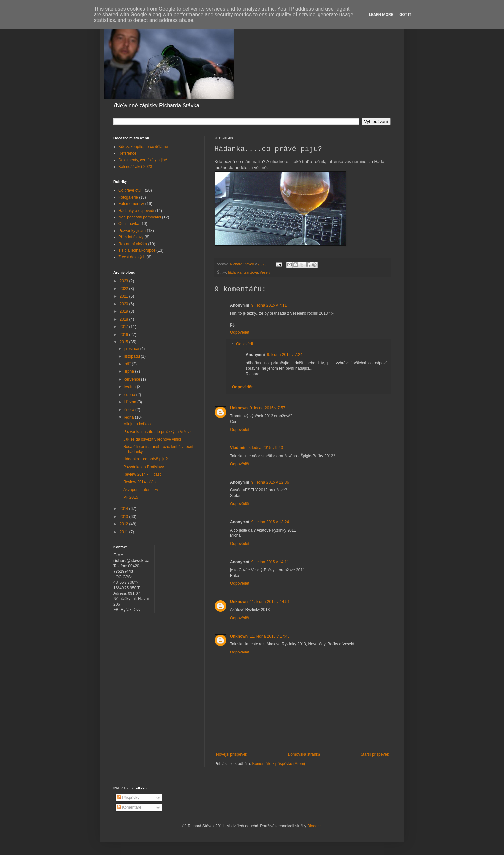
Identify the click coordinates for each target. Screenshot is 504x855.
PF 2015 (131, 497)
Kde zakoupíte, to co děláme (143, 147)
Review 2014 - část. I (141, 482)
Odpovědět (240, 332)
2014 (125, 509)
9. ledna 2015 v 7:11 (269, 305)
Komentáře (129, 807)
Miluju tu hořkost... (139, 424)
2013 (125, 517)
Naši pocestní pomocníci (140, 217)
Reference (127, 153)
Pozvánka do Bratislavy (144, 467)
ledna (130, 417)
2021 (125, 296)
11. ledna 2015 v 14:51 (270, 602)
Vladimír (238, 448)
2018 (125, 319)
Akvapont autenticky (141, 490)
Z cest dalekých (132, 257)
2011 (125, 532)
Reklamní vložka (133, 244)
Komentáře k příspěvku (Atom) (279, 764)
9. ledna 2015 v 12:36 (270, 482)
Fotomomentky (131, 204)
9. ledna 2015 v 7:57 (267, 408)
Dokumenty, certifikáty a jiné (143, 160)
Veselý (265, 272)
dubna (130, 395)
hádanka (235, 272)
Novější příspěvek (232, 754)
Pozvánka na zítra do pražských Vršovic (158, 432)
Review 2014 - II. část (142, 474)
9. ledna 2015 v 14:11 (270, 562)
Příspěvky (128, 798)
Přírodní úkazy (131, 237)
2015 (125, 342)
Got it (405, 15)
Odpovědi (244, 344)
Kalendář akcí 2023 (135, 167)
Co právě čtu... (131, 190)
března (131, 402)
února (130, 410)
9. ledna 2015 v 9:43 (265, 448)
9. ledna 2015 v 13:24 (270, 522)
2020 (125, 304)
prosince (132, 349)
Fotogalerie (128, 197)
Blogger (314, 826)
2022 (125, 289)
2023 (125, 281)
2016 (125, 335)
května (131, 387)
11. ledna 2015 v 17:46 (270, 636)
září (128, 364)
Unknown (239, 408)
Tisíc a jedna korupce (137, 250)
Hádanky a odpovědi (136, 211)
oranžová (250, 272)
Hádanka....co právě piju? (145, 459)
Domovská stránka (304, 754)
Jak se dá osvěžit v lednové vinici (152, 439)
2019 (125, 311)
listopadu (133, 356)
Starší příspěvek (375, 754)
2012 (125, 524)
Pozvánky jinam (132, 231)
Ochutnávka (129, 224)
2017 (125, 327)
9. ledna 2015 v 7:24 (285, 355)
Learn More (381, 15)
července (133, 379)
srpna (130, 371)
